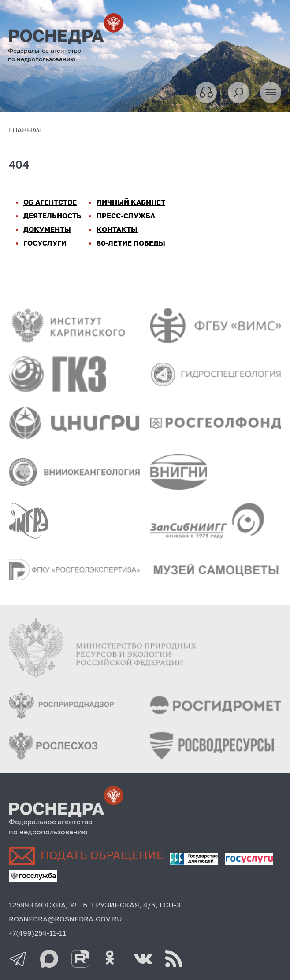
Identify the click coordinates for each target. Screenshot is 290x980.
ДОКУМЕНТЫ (47, 229)
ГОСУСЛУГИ (45, 243)
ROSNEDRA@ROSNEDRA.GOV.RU (65, 919)
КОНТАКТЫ (117, 229)
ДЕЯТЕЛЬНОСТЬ (52, 216)
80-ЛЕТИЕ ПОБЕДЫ (131, 243)
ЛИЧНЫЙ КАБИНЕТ (131, 202)
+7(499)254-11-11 (37, 933)
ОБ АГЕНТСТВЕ (50, 202)
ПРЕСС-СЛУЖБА (126, 216)
